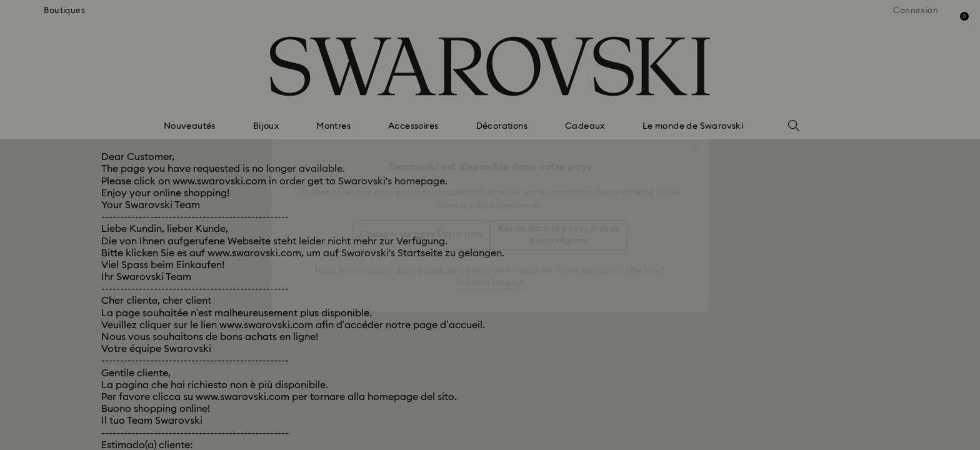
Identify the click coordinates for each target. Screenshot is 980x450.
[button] (696, 144)
